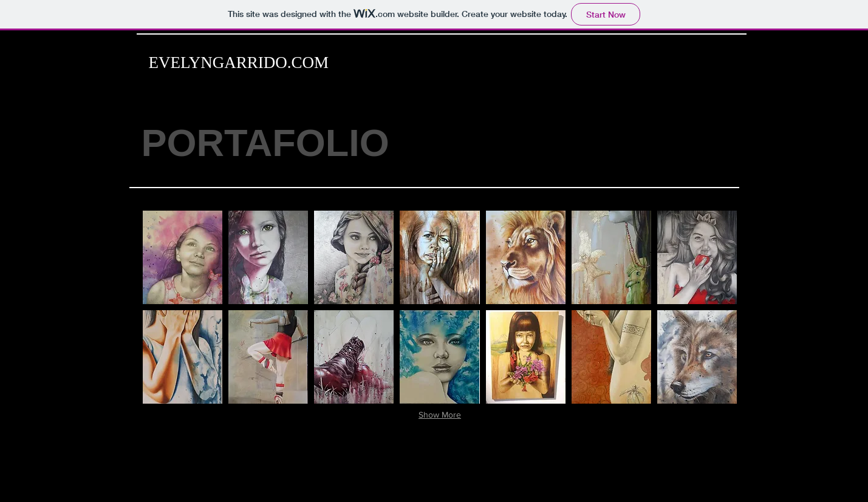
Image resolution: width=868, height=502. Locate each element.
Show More (440, 415)
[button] (183, 257)
